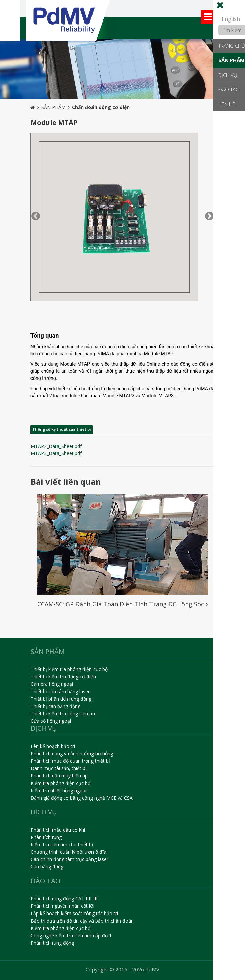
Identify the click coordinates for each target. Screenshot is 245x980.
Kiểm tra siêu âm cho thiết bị (62, 844)
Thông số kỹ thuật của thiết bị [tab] (62, 429)
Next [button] (208, 215)
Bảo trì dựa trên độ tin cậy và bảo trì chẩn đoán (82, 921)
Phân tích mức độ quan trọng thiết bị (70, 761)
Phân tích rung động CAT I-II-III (64, 899)
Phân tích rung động (52, 943)
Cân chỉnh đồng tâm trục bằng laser (69, 859)
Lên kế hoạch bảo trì (53, 746)
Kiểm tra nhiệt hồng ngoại (58, 790)
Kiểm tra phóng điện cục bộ (60, 783)
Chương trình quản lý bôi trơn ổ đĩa (68, 852)
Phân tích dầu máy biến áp (59, 776)
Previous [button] (34, 215)
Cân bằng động (47, 867)
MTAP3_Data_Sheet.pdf (56, 453)
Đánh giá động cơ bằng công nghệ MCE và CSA (82, 798)
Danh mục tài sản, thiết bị (59, 768)
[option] (122, 69)
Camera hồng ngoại (52, 684)
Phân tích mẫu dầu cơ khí (58, 830)
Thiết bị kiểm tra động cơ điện (63, 677)
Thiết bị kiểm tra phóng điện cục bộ (69, 669)
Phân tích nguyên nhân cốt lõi (62, 906)
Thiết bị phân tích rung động (61, 699)
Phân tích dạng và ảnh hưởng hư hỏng (72, 753)
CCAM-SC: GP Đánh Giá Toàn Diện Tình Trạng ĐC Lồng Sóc (122, 604)
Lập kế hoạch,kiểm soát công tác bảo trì (74, 913)
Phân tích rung (46, 837)
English (231, 19)
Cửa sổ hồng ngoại (51, 721)
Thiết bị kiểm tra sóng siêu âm (64, 714)
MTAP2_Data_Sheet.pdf (56, 446)
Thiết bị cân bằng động (55, 706)
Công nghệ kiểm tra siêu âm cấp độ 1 (71, 936)
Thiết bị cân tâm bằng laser (60, 691)
